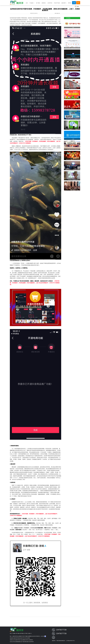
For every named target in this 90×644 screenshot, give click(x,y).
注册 (74, 3)
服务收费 (64, 3)
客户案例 (38, 3)
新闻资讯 (44, 3)
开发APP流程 (57, 3)
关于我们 (26, 633)
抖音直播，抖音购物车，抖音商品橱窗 (28, 528)
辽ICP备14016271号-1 (71, 641)
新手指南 (22, 633)
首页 (27, 3)
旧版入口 (30, 633)
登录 (78, 3)
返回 (77, 6)
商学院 (70, 3)
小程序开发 (50, 3)
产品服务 (32, 3)
